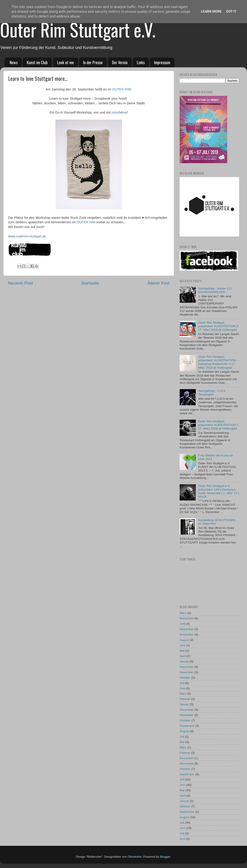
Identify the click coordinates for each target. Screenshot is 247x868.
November (187, 618)
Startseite (90, 283)
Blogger (165, 857)
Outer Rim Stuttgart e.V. (78, 29)
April (183, 656)
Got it (231, 11)
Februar (185, 699)
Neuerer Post (20, 283)
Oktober (185, 678)
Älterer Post (158, 283)
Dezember (187, 629)
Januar (184, 661)
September (187, 726)
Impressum (162, 62)
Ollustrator (135, 857)
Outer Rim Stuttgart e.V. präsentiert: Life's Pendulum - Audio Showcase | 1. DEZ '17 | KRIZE (218, 491)
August (184, 640)
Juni (182, 624)
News (14, 62)
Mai (182, 651)
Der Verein (120, 62)
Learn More (211, 11)
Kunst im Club (37, 62)
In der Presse (93, 62)
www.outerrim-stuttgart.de (27, 236)
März (183, 613)
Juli (182, 683)
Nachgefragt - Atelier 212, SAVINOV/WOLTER (215, 290)
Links (141, 62)
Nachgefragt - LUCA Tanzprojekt (212, 393)
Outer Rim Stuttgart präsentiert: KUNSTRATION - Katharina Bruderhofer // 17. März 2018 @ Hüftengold (218, 362)
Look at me (65, 62)
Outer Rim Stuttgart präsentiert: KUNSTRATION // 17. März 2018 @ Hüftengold (218, 326)
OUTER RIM (121, 89)
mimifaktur (119, 112)
